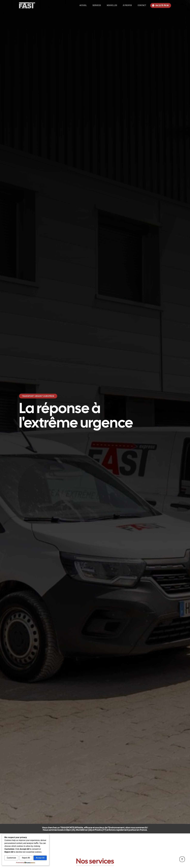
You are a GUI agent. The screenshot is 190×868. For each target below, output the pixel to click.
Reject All (26, 858)
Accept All (40, 858)
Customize (11, 858)
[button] (38, 396)
